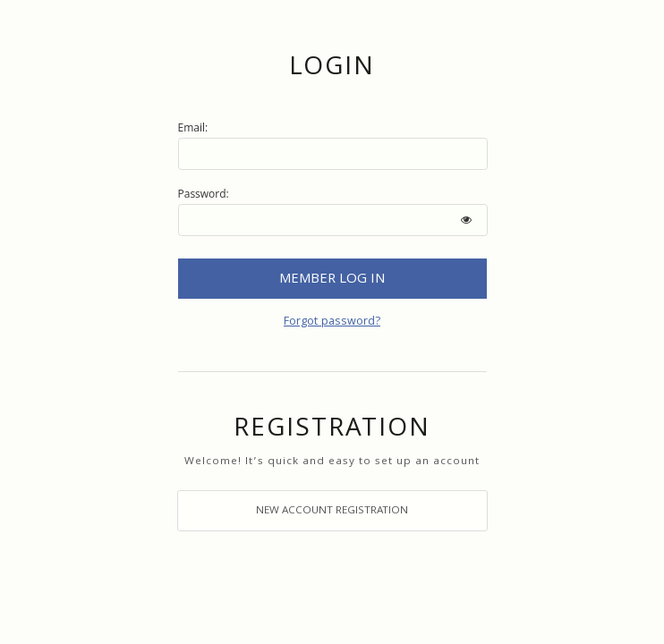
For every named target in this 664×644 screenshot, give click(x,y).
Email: (193, 127)
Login (332, 279)
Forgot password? (332, 323)
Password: (204, 194)
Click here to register (332, 511)
